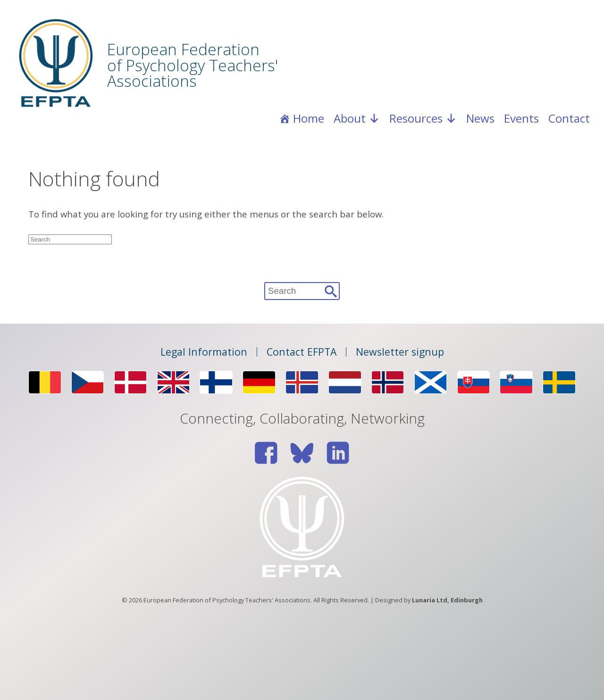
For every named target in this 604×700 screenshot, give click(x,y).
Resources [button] (423, 118)
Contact (569, 118)
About (357, 118)
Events (521, 118)
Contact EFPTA (302, 352)
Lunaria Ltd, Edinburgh (447, 600)
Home (309, 118)
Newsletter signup (400, 352)
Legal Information (204, 352)
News (480, 118)
